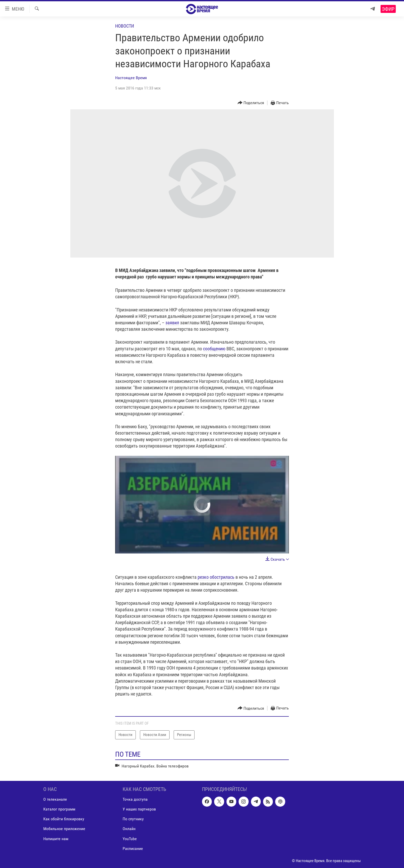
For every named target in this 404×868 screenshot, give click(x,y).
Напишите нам (56, 838)
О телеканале (55, 799)
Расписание (133, 848)
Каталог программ (59, 809)
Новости (125, 26)
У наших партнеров (139, 809)
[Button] (251, 103)
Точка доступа (135, 799)
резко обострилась (216, 577)
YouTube (130, 838)
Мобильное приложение (64, 829)
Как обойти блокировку (64, 819)
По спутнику (133, 819)
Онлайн (129, 829)
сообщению (214, 349)
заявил (172, 323)
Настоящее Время (131, 78)
